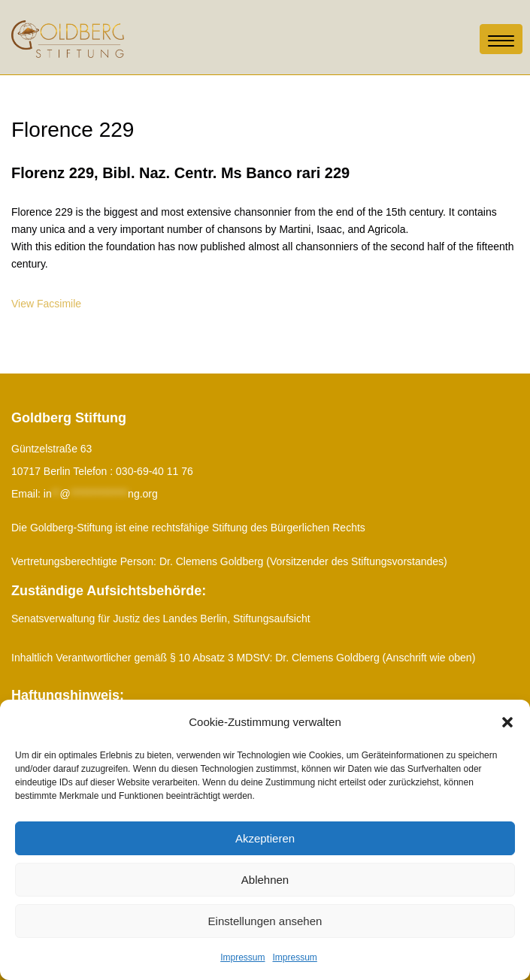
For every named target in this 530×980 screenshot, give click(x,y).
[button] (507, 722)
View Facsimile (46, 304)
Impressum (242, 957)
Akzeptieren (265, 838)
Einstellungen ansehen (265, 921)
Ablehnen (265, 880)
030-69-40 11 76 (154, 471)
